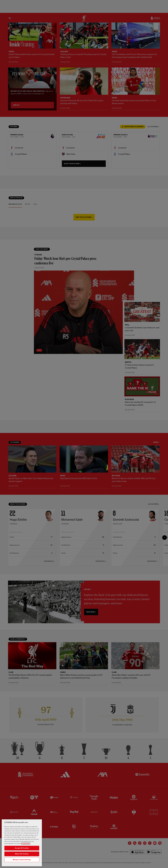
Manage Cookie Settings (22, 860)
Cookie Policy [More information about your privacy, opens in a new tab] (26, 844)
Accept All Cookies (22, 848)
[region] (22, 843)
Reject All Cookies (22, 854)
